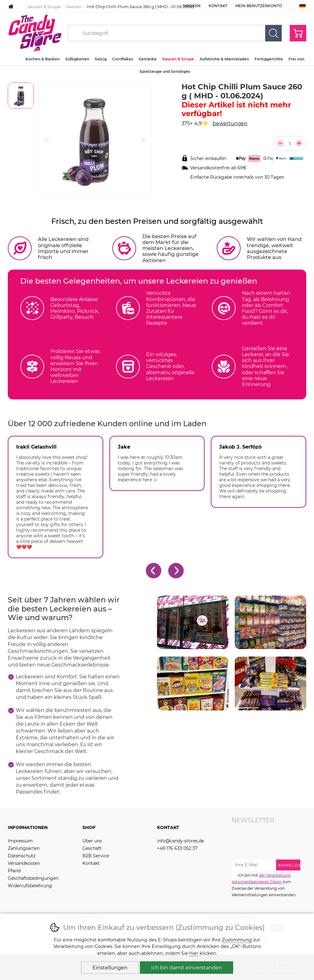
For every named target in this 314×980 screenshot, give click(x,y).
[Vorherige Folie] (46, 140)
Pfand (14, 871)
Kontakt (218, 6)
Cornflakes (123, 59)
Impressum (20, 841)
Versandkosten (24, 863)
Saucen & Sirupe (44, 7)
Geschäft (92, 848)
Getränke (148, 59)
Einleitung (11, 7)
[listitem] (21, 96)
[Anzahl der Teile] (290, 144)
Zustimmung (237, 940)
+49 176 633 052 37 (177, 848)
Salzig (101, 59)
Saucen (74, 7)
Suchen (273, 33)
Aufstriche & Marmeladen (224, 59)
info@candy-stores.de (180, 841)
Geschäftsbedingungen (33, 878)
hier (194, 953)
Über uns (92, 841)
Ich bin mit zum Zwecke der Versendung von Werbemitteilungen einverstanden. (264, 885)
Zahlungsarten (24, 848)
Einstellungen (110, 968)
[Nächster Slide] (143, 140)
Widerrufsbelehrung (30, 886)
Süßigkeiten (77, 59)
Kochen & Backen (43, 59)
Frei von (296, 59)
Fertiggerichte (269, 59)
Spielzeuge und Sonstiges (165, 71)
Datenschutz (22, 856)
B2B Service (96, 856)
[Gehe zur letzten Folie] (154, 571)
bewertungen (230, 123)
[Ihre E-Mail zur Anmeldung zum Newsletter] (254, 865)
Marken (192, 6)
